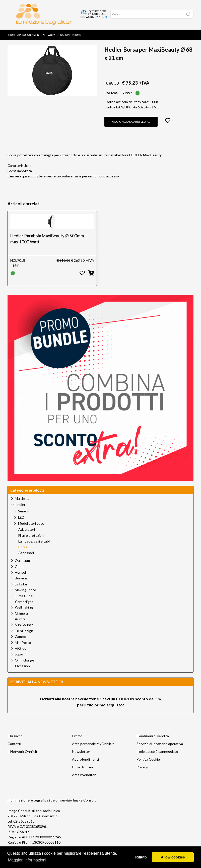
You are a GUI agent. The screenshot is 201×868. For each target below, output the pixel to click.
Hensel (20, 580)
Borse (79, 46)
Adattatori (27, 538)
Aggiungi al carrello (131, 130)
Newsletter (81, 759)
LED (21, 525)
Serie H (24, 519)
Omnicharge (24, 668)
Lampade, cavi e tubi (34, 549)
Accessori (26, 561)
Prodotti (35, 46)
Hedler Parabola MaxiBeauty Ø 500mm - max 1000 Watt (48, 247)
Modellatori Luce (31, 531)
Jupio (19, 662)
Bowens (21, 586)
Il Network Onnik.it (22, 759)
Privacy (142, 775)
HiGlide (21, 656)
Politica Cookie (148, 767)
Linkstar (21, 592)
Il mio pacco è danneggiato (157, 759)
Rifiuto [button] (141, 857)
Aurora (20, 627)
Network (49, 34)
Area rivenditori (84, 783)
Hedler (58, 46)
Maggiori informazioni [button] (27, 860)
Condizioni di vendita (153, 744)
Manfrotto (23, 651)
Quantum (22, 569)
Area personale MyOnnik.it (93, 752)
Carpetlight (24, 610)
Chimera (21, 621)
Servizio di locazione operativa (160, 752)
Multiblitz (22, 507)
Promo (76, 34)
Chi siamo (15, 744)
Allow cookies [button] (173, 857)
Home (12, 34)
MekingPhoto (25, 598)
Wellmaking (24, 615)
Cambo (20, 645)
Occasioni (63, 34)
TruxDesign (24, 639)
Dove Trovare (83, 775)
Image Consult (84, 808)
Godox (20, 575)
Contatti (14, 752)
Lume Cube (24, 604)
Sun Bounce (24, 633)
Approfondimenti (29, 34)
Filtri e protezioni (31, 544)
